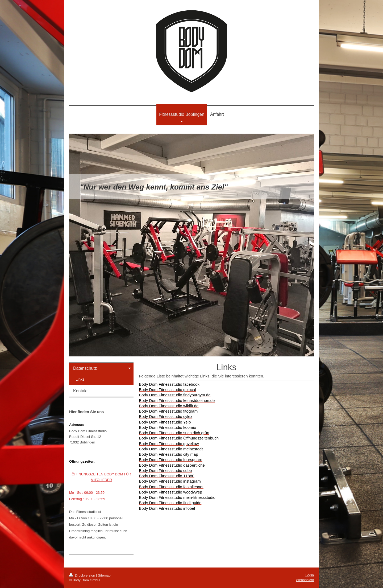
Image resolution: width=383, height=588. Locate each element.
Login (310, 575)
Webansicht (305, 580)
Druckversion (83, 575)
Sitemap (104, 575)
